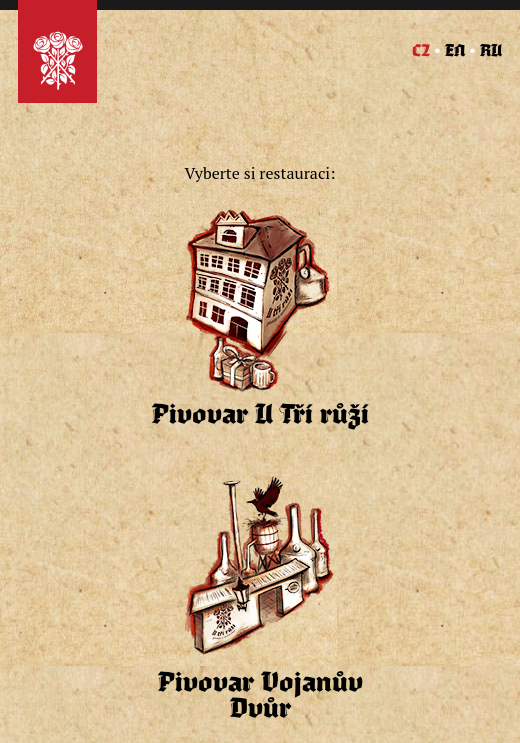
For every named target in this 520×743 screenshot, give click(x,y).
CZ (421, 51)
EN (455, 51)
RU (491, 51)
